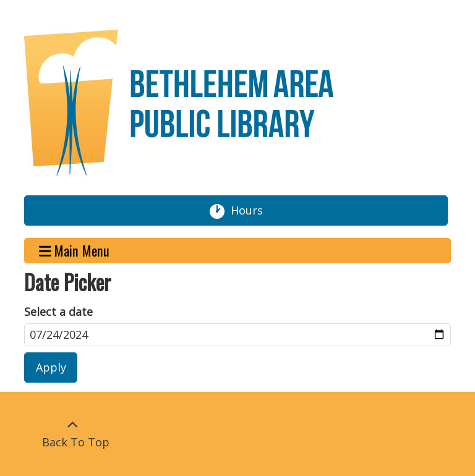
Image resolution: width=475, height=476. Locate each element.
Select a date (58, 312)
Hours (252, 211)
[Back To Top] (72, 434)
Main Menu (75, 251)
